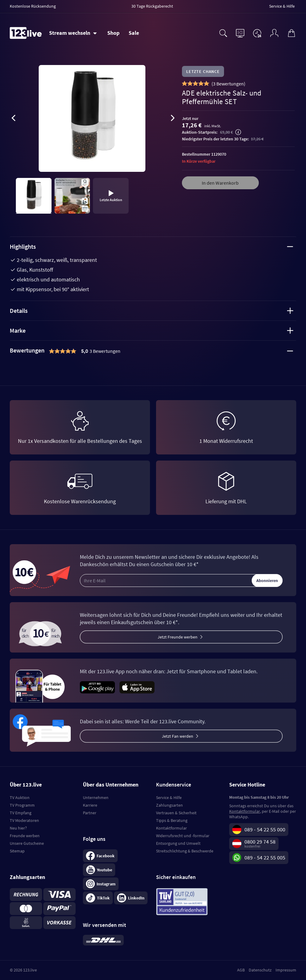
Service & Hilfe (169, 797)
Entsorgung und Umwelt (178, 843)
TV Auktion (20, 797)
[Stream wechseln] (73, 33)
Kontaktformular (171, 828)
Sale (134, 33)
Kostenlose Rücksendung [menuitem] (33, 6)
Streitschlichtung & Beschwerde (185, 851)
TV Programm (22, 805)
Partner (90, 813)
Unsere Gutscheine (27, 843)
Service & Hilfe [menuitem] (282, 6)
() (228, 84)
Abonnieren (267, 580)
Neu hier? (18, 828)
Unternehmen (96, 797)
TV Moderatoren (24, 820)
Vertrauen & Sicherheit (176, 813)
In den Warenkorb (220, 183)
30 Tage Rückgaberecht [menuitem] (152, 6)
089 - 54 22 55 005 (265, 857)
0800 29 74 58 (260, 842)
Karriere (90, 805)
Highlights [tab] (151, 246)
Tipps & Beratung (172, 820)
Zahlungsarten (169, 805)
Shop (113, 33)
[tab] (153, 351)
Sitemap (17, 851)
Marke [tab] (151, 330)
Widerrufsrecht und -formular (183, 836)
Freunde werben (25, 836)
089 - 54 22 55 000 (265, 829)
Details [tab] (151, 311)
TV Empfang (21, 813)
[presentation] (13, 119)
